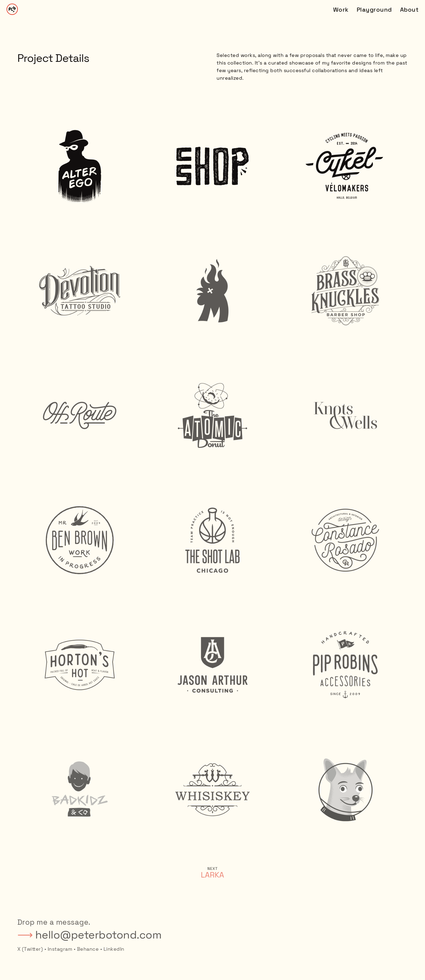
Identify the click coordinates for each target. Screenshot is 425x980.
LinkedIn (114, 949)
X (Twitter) (30, 949)
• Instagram (58, 949)
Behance (88, 949)
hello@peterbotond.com (98, 935)
